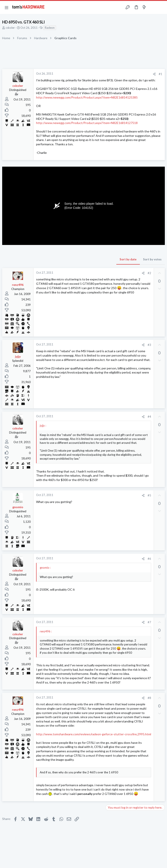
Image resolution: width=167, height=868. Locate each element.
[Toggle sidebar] (153, 7)
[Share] (154, 74)
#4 (149, 417)
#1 (160, 74)
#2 (149, 273)
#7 (149, 622)
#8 (149, 698)
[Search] (161, 8)
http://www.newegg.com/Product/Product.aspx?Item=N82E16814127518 (87, 123)
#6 (149, 559)
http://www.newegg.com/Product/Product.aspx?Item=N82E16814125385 (87, 97)
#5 (149, 495)
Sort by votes (152, 259)
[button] (7, 7)
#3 (149, 345)
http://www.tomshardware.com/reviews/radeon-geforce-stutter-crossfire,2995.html (94, 734)
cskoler (10, 28)
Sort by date (128, 259)
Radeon (50, 28)
